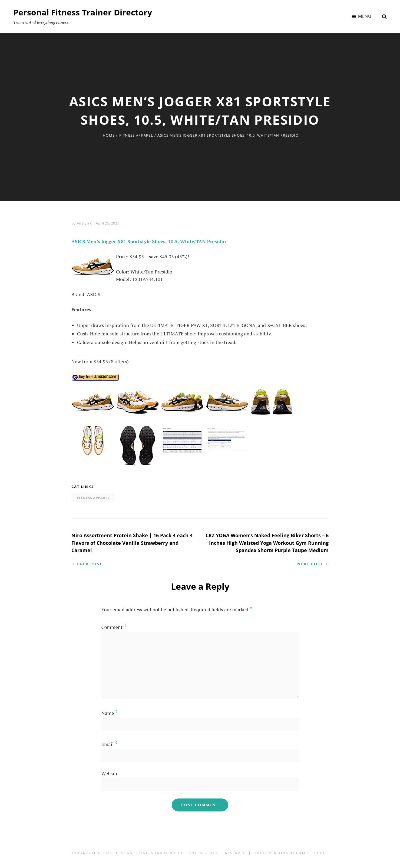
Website (110, 774)
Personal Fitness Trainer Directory (83, 12)
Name (110, 713)
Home (109, 135)
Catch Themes (312, 853)
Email (110, 745)
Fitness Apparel (136, 135)
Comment (114, 628)
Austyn (83, 223)
